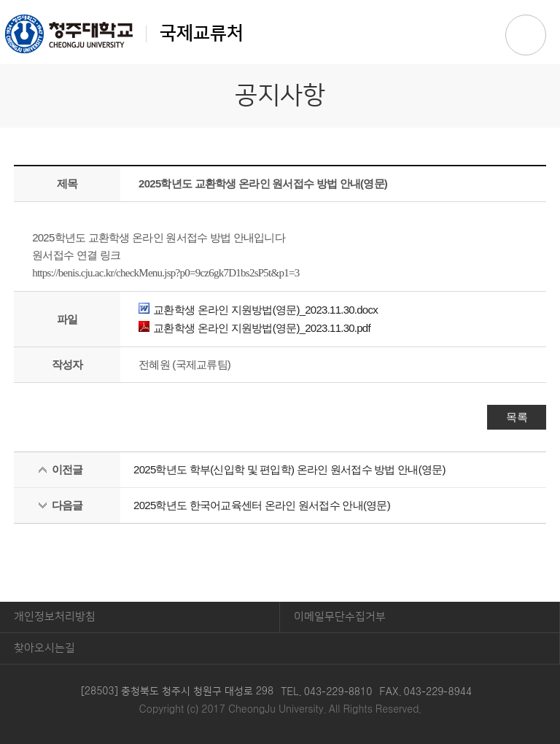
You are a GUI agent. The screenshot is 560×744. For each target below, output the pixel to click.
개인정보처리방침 (55, 617)
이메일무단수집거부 (340, 617)
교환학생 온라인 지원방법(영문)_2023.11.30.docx (258, 310)
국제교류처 (124, 34)
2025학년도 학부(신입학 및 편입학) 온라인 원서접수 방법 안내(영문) (289, 469)
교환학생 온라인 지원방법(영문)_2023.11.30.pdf (254, 328)
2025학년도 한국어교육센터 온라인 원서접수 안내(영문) (262, 505)
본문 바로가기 (280, 1)
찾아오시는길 (44, 648)
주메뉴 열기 (526, 35)
